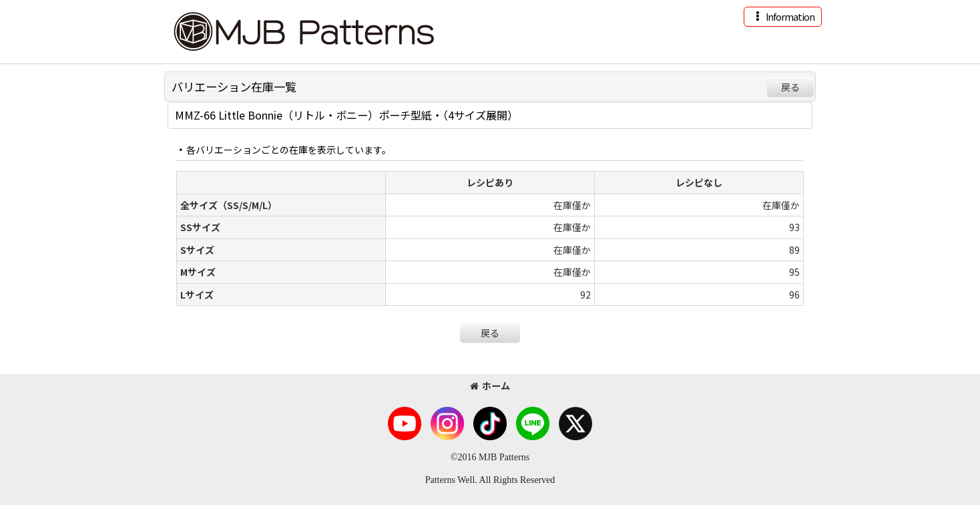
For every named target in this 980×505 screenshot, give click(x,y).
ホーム (490, 385)
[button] (783, 17)
